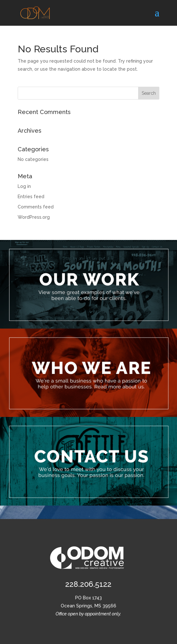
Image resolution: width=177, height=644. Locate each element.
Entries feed (31, 197)
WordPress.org (34, 217)
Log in (24, 186)
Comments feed (36, 207)
